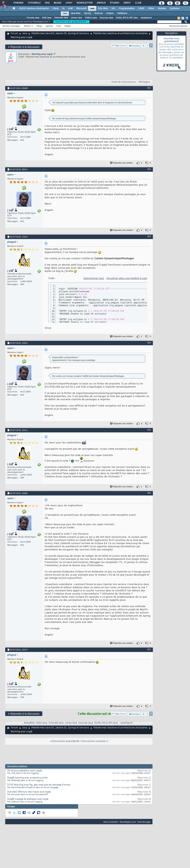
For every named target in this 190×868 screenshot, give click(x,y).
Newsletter (84, 3)
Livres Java (76, 18)
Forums (18, 3)
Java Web (76, 13)
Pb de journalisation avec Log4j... (25, 771)
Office (151, 9)
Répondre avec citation (122, 163)
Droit (127, 3)
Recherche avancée (178, 26)
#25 (149, 430)
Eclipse (110, 13)
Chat (69, 3)
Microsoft (81, 9)
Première (134, 46)
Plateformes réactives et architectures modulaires (120, 34)
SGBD (141, 9)
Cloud (55, 9)
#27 (149, 649)
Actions (27, 26)
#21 (149, 88)
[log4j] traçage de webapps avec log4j (28, 799)
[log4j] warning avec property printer (28, 778)
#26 (149, 493)
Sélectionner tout (94, 278)
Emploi (101, 3)
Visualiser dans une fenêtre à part (127, 278)
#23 (149, 236)
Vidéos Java (91, 18)
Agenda (49, 26)
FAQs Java (42, 723)
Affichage (143, 82)
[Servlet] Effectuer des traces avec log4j (29, 792)
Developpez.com (128, 822)
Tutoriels (34, 3)
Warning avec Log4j (42, 54)
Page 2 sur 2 (121, 45)
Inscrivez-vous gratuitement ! (71, 22)
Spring (87, 13)
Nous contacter (111, 822)
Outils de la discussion (123, 82)
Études (114, 3)
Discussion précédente (66, 741)
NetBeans (122, 13)
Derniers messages (11, 26)
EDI (113, 9)
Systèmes (175, 9)
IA (63, 9)
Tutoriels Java (61, 18)
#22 (149, 169)
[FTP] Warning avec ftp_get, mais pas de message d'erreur (39, 785)
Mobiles (162, 9)
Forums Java (33, 18)
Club (138, 3)
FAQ (47, 3)
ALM (70, 9)
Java (92, 9)
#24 (149, 343)
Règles (68, 26)
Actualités (29, 723)
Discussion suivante (94, 741)
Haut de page (144, 822)
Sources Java (106, 18)
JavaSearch (146, 18)
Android (99, 13)
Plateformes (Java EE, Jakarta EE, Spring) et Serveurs (60, 34)
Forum (14, 34)
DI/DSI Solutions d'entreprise (34, 9)
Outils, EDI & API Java (127, 18)
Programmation (127, 9)
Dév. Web (103, 9)
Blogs (57, 3)
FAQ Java (47, 18)
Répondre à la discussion (24, 47)
